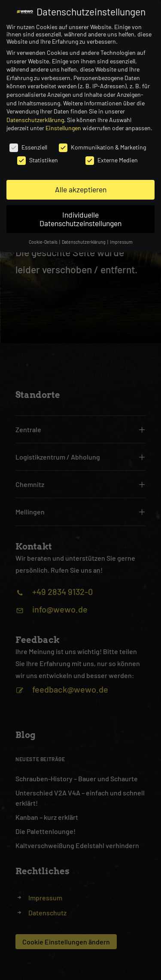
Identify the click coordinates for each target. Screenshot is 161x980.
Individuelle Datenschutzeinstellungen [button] (80, 219)
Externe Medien (112, 160)
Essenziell (28, 147)
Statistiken (38, 160)
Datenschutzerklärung (35, 120)
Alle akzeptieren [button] (81, 189)
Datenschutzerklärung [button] (84, 242)
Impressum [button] (121, 242)
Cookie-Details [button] (44, 242)
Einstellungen (63, 128)
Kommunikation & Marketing (102, 147)
